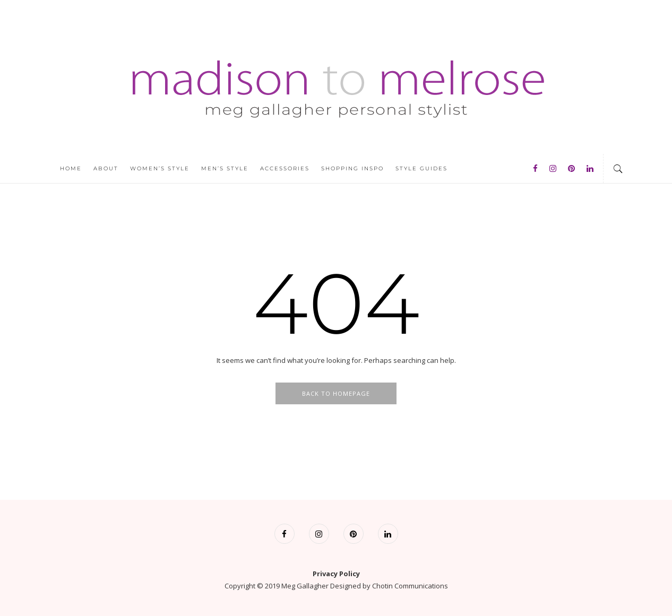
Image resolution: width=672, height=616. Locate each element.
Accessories (285, 168)
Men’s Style (225, 168)
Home (71, 168)
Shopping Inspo (352, 168)
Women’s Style (160, 168)
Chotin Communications (410, 586)
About (106, 168)
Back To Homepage (336, 393)
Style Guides (421, 168)
